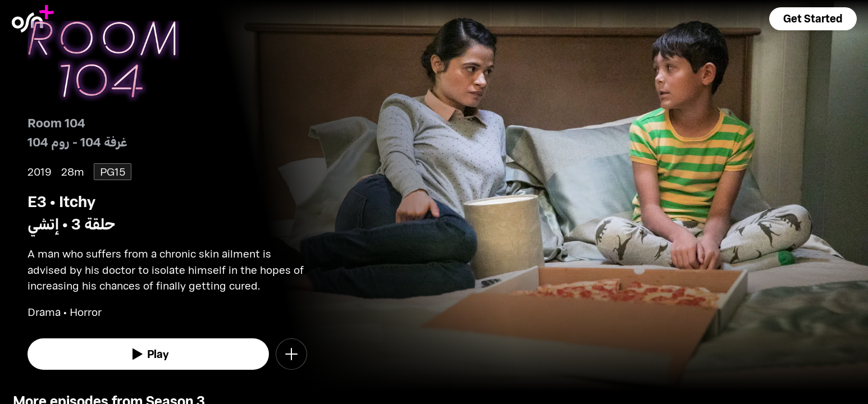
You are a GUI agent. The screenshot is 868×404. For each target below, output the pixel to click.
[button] (813, 19)
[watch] (149, 354)
